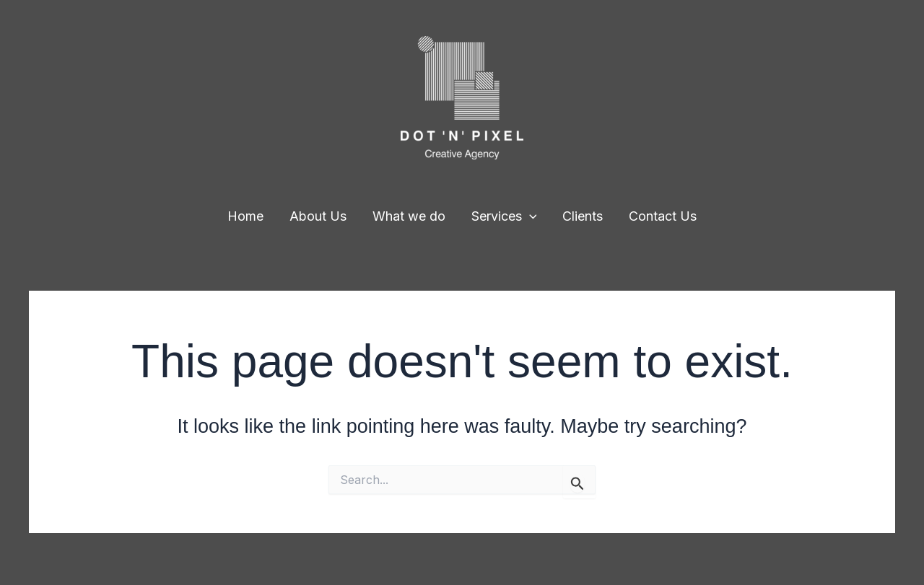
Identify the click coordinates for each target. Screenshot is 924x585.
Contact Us (663, 216)
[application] (529, 217)
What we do (409, 216)
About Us (318, 216)
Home (245, 216)
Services (504, 217)
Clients (583, 216)
